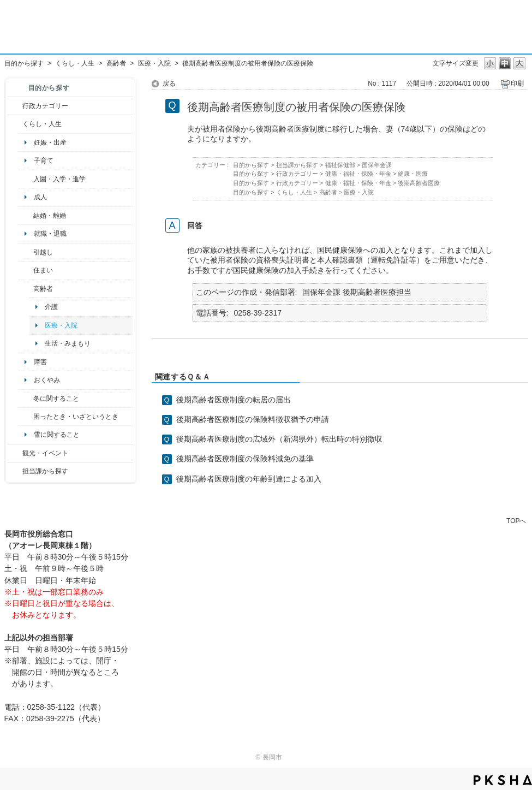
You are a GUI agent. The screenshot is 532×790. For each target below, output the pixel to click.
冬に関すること (56, 399)
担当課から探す (45, 471)
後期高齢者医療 (419, 183)
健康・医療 (413, 174)
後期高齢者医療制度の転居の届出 (234, 400)
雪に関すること (57, 435)
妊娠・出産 (50, 142)
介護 (51, 307)
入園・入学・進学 (59, 179)
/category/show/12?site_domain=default (15, 124)
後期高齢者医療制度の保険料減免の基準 (245, 459)
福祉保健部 (340, 165)
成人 (40, 197)
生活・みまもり (68, 343)
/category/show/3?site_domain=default (15, 106)
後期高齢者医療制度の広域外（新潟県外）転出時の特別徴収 (279, 439)
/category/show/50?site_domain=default (26, 179)
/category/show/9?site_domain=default (15, 471)
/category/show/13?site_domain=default (26, 289)
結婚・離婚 (50, 216)
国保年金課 (377, 165)
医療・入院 (154, 63)
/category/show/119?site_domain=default (26, 252)
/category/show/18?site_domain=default (15, 453)
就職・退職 (50, 234)
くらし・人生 (75, 63)
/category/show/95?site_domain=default (26, 417)
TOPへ (516, 521)
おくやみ (47, 380)
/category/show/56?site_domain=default (26, 216)
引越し (43, 252)
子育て (44, 161)
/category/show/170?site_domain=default (26, 270)
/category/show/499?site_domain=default (26, 399)
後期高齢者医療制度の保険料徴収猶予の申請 (253, 419)
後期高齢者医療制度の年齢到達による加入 (249, 479)
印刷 (517, 84)
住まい (43, 270)
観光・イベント (45, 453)
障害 (40, 362)
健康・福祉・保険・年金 (358, 174)
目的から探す (24, 63)
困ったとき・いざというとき (76, 417)
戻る (169, 84)
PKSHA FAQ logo (503, 780)
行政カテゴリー (45, 106)
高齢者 (116, 63)
